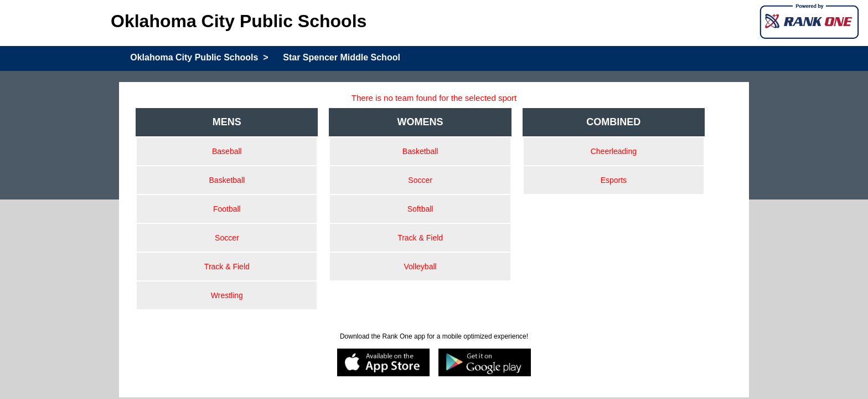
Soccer (227, 238)
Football (227, 209)
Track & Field (227, 267)
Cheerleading (614, 151)
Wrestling (227, 295)
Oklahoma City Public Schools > (199, 57)
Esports (614, 180)
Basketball (227, 180)
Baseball (227, 151)
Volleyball (420, 267)
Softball (420, 209)
